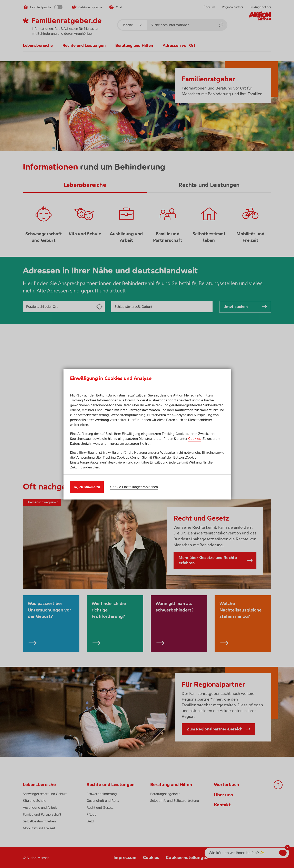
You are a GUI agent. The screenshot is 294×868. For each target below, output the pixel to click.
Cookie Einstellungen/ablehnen (134, 487)
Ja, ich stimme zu (87, 487)
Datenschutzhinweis (85, 444)
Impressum (116, 444)
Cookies (194, 439)
